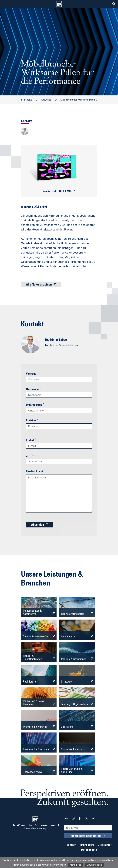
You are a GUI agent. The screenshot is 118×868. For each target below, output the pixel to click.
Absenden (38, 525)
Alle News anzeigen (39, 285)
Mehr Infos (76, 865)
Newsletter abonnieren (86, 836)
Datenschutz (89, 850)
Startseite (27, 100)
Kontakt (72, 845)
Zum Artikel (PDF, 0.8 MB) (57, 192)
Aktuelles (46, 100)
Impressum (87, 845)
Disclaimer (105, 845)
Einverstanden (94, 865)
